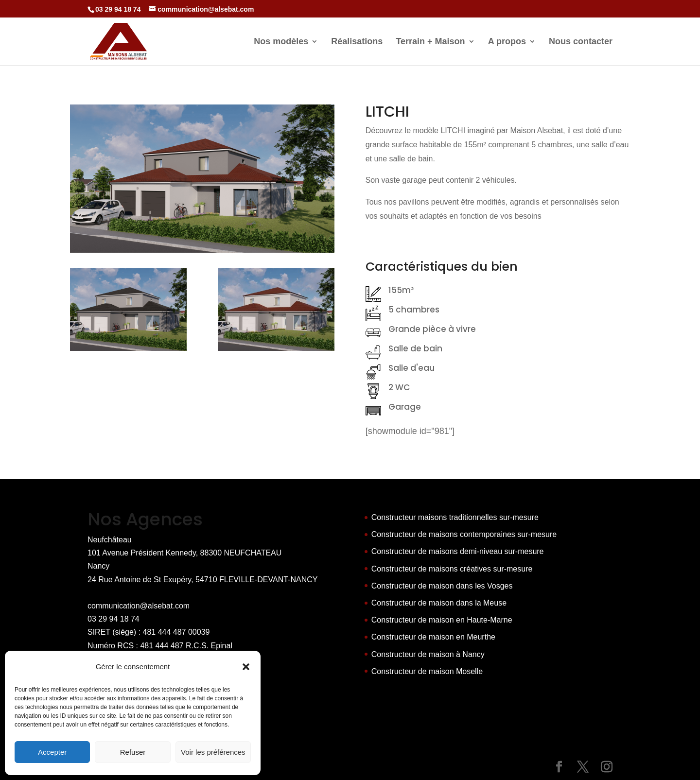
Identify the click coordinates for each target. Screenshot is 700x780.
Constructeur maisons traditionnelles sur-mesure (455, 517)
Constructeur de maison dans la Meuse (439, 603)
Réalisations (357, 42)
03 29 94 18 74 (114, 619)
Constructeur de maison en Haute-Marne (442, 620)
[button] (246, 667)
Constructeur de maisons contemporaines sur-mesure (464, 534)
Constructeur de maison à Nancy (428, 654)
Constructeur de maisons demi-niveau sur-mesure (458, 551)
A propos (507, 42)
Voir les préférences (213, 752)
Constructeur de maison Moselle (427, 671)
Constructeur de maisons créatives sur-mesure (452, 569)
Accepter (52, 752)
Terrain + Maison (430, 42)
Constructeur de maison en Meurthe (433, 637)
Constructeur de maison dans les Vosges (442, 586)
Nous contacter (581, 42)
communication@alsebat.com (139, 606)
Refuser (133, 752)
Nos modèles (281, 42)
